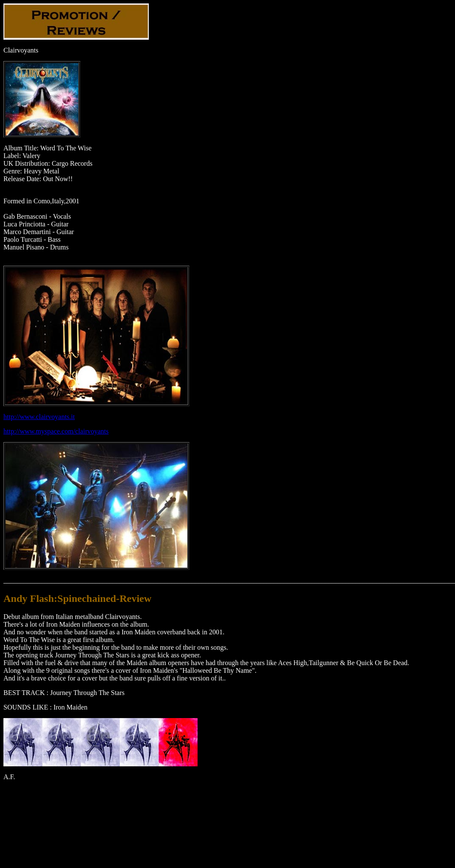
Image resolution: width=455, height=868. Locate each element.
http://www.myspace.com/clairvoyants (56, 431)
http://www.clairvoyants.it (39, 417)
